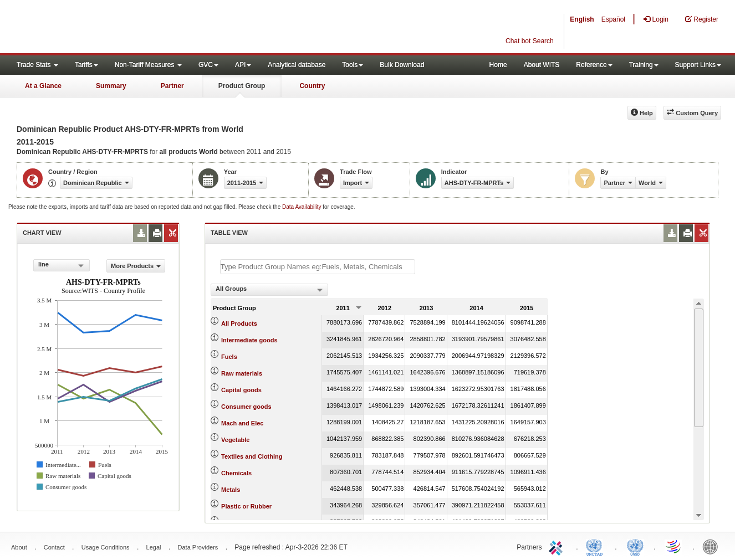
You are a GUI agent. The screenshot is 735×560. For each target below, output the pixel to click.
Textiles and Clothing (252, 456)
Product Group (242, 86)
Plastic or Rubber (246, 506)
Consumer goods (246, 407)
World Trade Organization (674, 546)
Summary (111, 86)
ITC (558, 546)
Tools (353, 65)
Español (613, 19)
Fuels (229, 357)
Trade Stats (37, 65)
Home (498, 65)
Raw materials (242, 373)
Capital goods (241, 390)
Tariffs (86, 65)
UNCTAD (596, 546)
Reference (594, 65)
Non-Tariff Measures (148, 65)
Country (312, 86)
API (243, 65)
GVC (208, 65)
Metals (231, 490)
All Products (239, 323)
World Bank (713, 546)
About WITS (542, 65)
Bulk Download (402, 65)
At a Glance (43, 86)
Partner (172, 86)
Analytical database (297, 65)
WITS (111, 28)
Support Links (698, 65)
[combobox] (62, 265)
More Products (136, 266)
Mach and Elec (242, 423)
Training (644, 65)
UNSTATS (635, 546)
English (582, 19)
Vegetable (235, 440)
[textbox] (318, 267)
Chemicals (236, 473)
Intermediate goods (249, 340)
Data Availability (302, 207)
